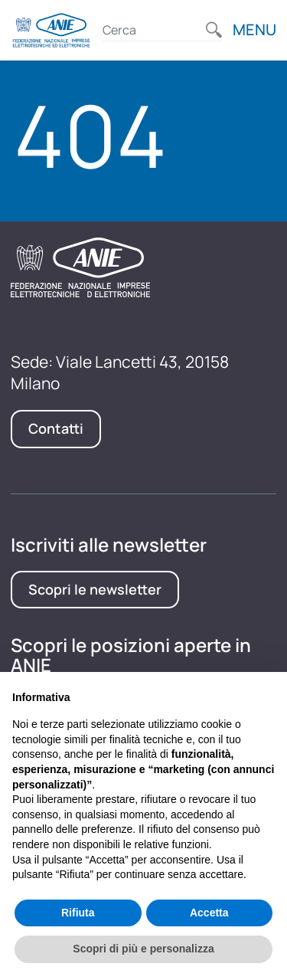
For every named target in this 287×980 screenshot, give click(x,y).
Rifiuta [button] (78, 913)
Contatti (56, 428)
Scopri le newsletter (95, 589)
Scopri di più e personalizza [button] (143, 949)
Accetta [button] (209, 913)
